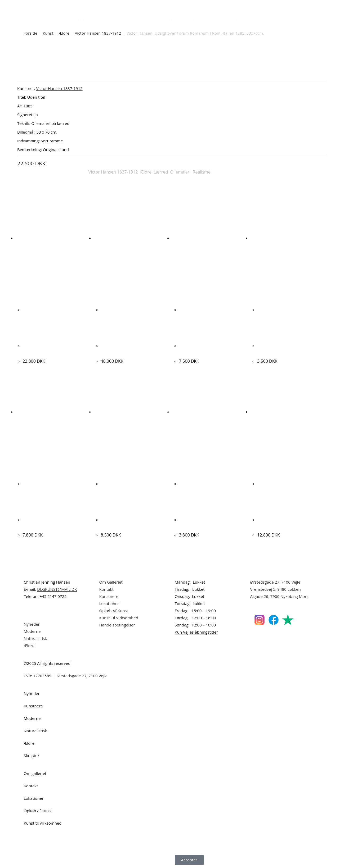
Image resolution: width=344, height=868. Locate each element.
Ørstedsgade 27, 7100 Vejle (275, 582)
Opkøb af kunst (38, 811)
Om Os (240, 19)
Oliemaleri (180, 172)
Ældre (192, 19)
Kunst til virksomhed (43, 823)
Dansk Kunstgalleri (48, 5)
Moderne (133, 19)
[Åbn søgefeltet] (255, 18)
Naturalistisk (164, 19)
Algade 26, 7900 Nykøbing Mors (279, 596)
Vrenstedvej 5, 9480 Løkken (276, 589)
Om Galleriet (111, 582)
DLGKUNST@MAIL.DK (57, 589)
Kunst (48, 33)
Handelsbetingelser (117, 625)
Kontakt (106, 589)
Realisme (202, 172)
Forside (31, 33)
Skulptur (215, 19)
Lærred (161, 172)
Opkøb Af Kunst (114, 611)
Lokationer (109, 603)
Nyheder (77, 19)
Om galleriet (35, 773)
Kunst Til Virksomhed (119, 618)
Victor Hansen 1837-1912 (98, 33)
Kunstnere (105, 19)
